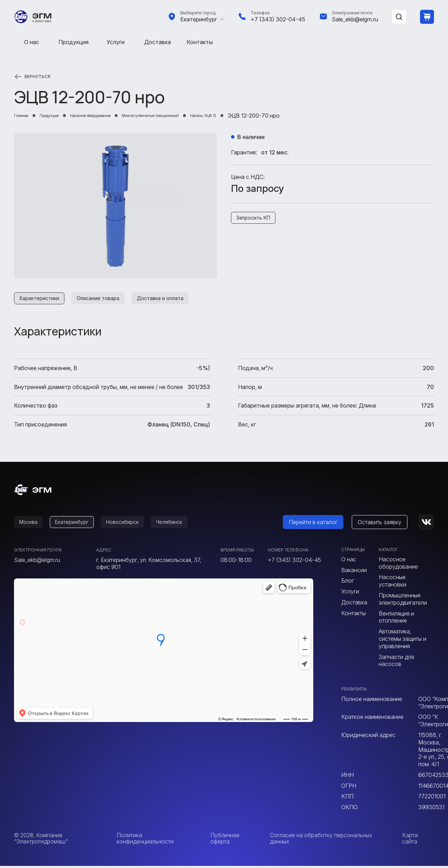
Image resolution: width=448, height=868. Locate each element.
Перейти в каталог (321, 524)
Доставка (157, 42)
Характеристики (42, 299)
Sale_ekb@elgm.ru (355, 19)
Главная (25, 116)
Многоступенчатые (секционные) (212, 116)
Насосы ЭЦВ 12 (289, 116)
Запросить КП (256, 219)
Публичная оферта (225, 840)
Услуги (116, 42)
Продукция (73, 42)
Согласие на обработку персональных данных (321, 840)
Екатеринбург (199, 19)
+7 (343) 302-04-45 (278, 19)
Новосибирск (133, 524)
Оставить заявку (388, 524)
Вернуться (37, 77)
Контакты (200, 42)
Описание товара (106, 299)
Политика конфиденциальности (145, 840)
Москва (30, 524)
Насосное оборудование (122, 116)
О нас (32, 42)
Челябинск (184, 524)
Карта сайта (410, 840)
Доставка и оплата (174, 299)
